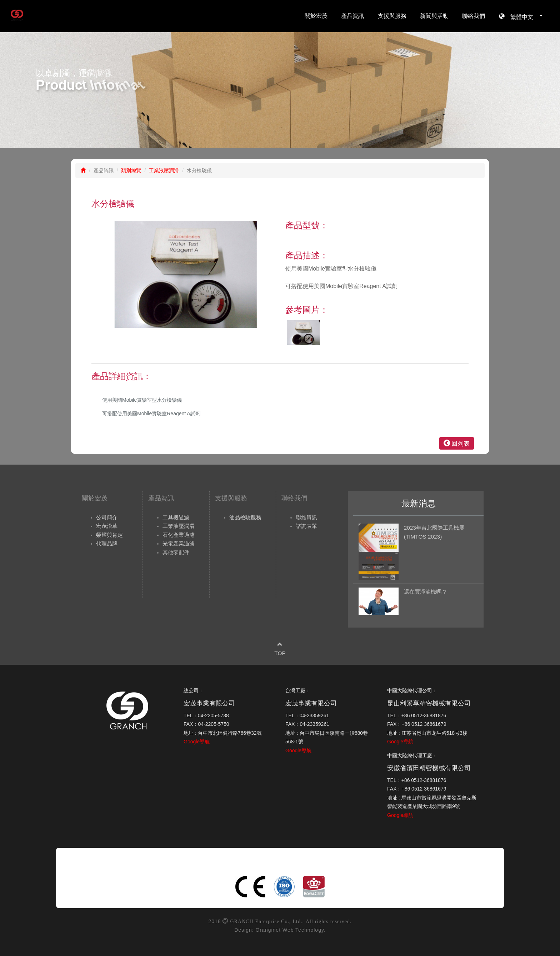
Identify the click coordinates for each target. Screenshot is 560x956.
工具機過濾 (176, 517)
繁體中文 (524, 16)
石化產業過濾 (179, 535)
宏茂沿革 (107, 526)
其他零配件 (176, 552)
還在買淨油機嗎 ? (425, 592)
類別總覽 (131, 170)
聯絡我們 (474, 16)
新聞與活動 (434, 16)
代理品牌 (107, 543)
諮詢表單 (306, 526)
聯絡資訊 (306, 517)
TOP (280, 653)
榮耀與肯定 (109, 535)
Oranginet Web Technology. (291, 930)
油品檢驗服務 (245, 517)
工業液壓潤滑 (164, 170)
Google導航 (197, 742)
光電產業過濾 (179, 543)
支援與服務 (392, 16)
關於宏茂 (316, 16)
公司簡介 (107, 517)
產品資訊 (352, 16)
